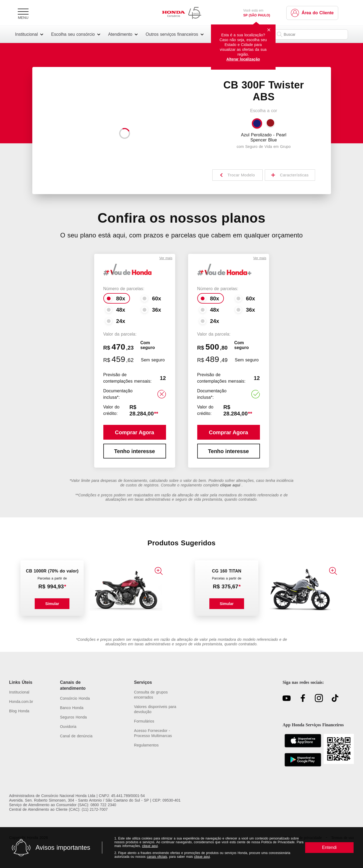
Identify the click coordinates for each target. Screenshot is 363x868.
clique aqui (150, 846)
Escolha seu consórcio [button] (73, 34)
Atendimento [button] (120, 34)
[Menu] (23, 13)
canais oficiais (157, 857)
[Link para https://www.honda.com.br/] (21, 702)
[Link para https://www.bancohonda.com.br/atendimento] (84, 708)
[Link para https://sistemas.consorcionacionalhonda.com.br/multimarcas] (158, 733)
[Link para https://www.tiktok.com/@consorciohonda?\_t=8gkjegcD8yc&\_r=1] (335, 698)
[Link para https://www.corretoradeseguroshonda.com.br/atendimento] (84, 717)
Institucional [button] (27, 34)
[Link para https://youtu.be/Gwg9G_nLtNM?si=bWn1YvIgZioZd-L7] (287, 698)
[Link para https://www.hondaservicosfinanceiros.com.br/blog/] (21, 711)
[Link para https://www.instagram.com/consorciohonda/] (319, 698)
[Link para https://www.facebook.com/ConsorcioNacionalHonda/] (303, 698)
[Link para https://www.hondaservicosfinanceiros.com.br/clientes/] (312, 13)
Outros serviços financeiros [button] (172, 34)
